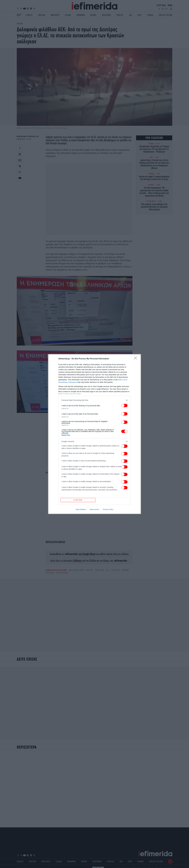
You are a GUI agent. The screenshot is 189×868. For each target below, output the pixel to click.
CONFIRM (78, 500)
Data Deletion (81, 509)
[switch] (124, 406)
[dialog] (94, 434)
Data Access (94, 509)
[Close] (136, 359)
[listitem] (94, 400)
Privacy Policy (108, 509)
